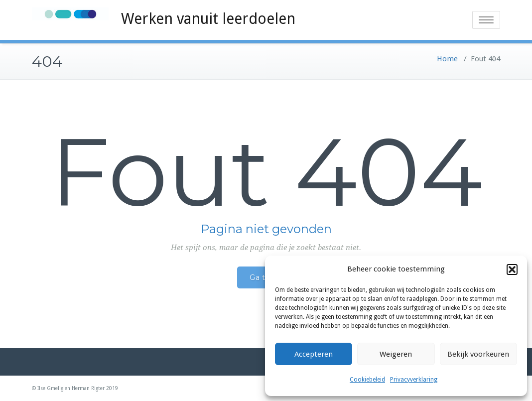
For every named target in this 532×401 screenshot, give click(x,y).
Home (447, 59)
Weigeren (396, 354)
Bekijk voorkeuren (478, 354)
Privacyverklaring (414, 380)
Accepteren (314, 354)
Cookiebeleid (367, 380)
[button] (512, 269)
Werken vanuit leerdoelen (208, 19)
